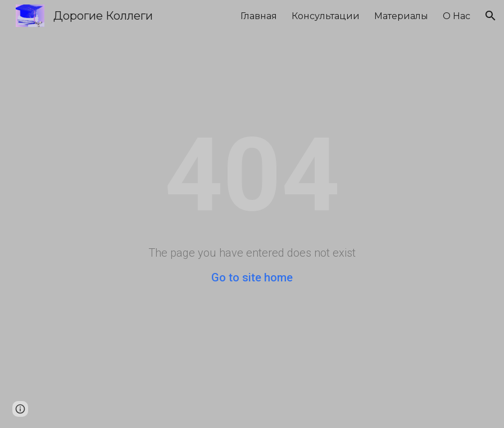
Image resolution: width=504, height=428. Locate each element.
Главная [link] (259, 16)
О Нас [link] (457, 16)
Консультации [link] (326, 16)
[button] (491, 16)
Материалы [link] (401, 16)
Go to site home (252, 277)
